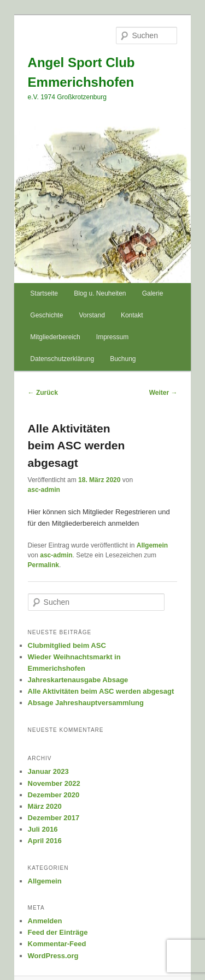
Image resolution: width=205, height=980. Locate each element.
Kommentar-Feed (57, 944)
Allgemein (152, 545)
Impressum (112, 337)
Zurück (43, 393)
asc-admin (44, 490)
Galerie (153, 293)
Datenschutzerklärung (62, 359)
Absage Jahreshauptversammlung (86, 703)
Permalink (43, 565)
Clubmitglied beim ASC (67, 645)
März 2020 (45, 806)
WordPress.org (53, 956)
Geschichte (46, 315)
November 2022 (54, 783)
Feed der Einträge (58, 932)
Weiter (163, 393)
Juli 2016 (43, 829)
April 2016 (45, 841)
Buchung (123, 359)
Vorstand (92, 315)
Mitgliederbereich (55, 337)
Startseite (44, 293)
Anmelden (45, 921)
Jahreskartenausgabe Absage (78, 680)
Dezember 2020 (54, 795)
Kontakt (132, 315)
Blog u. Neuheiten (100, 293)
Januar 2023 (48, 771)
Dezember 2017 (54, 818)
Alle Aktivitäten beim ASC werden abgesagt (101, 691)
